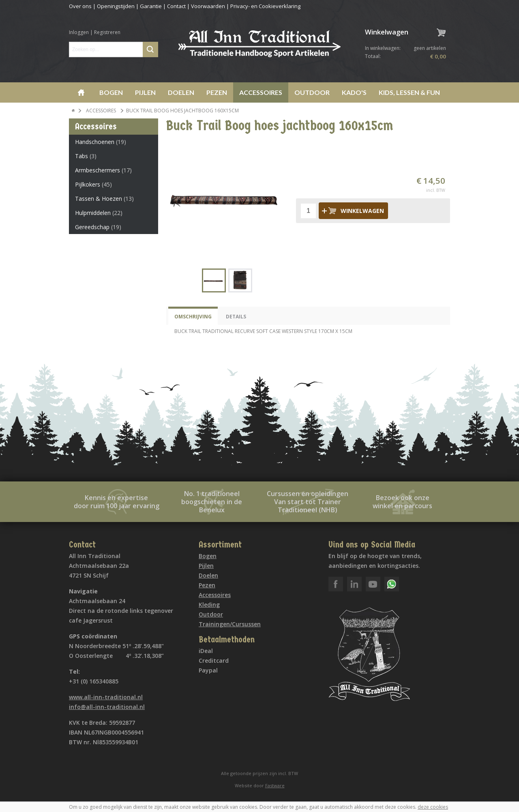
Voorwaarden (208, 6)
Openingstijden (116, 6)
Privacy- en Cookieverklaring (265, 6)
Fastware (275, 785)
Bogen (111, 92)
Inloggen (79, 32)
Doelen (181, 92)
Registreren (107, 32)
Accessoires (261, 92)
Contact (176, 6)
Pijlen (145, 92)
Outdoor (312, 92)
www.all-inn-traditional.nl (106, 697)
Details (236, 317)
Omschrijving (193, 317)
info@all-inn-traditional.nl (107, 707)
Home (81, 92)
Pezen (217, 92)
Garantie (151, 6)
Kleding (209, 605)
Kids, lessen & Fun (409, 92)
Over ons (80, 6)
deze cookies (433, 807)
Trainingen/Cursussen (230, 624)
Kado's (354, 92)
